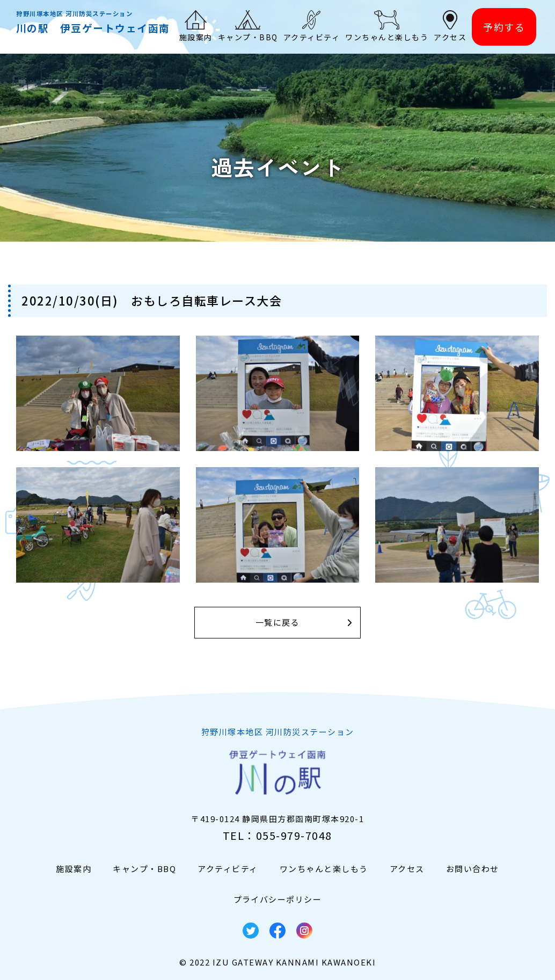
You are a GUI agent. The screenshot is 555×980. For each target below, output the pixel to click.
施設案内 (74, 869)
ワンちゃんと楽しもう (324, 869)
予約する (504, 27)
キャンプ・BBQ (144, 869)
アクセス (407, 869)
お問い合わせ (473, 869)
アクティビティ (228, 869)
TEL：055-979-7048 (277, 835)
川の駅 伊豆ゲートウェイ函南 (93, 28)
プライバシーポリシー (278, 899)
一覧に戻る (278, 623)
